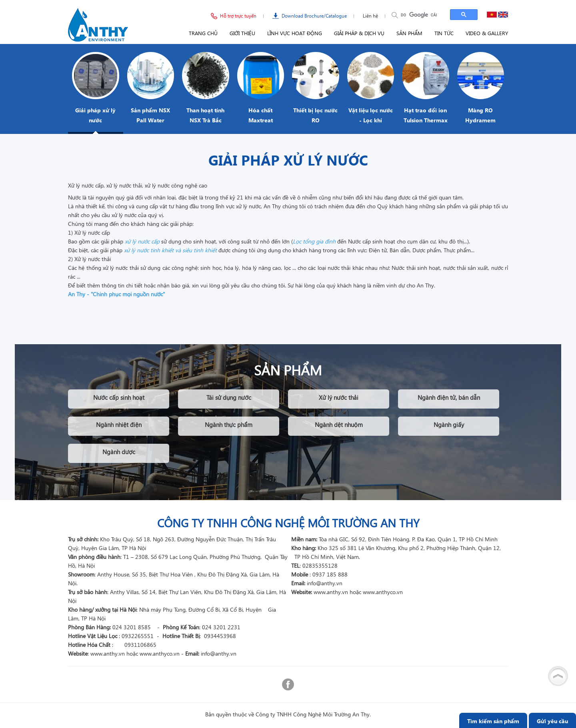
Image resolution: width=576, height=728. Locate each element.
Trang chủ (203, 33)
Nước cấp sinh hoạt (119, 397)
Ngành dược (119, 452)
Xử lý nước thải (339, 397)
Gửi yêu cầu (552, 721)
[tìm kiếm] (420, 15)
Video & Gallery (487, 33)
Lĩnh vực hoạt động (295, 33)
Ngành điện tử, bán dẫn (449, 397)
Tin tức (444, 33)
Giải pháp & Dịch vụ (359, 33)
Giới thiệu (242, 33)
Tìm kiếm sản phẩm (493, 721)
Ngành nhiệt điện (119, 425)
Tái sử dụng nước (229, 397)
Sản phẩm (409, 33)
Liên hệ (370, 16)
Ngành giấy (449, 425)
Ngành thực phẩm (229, 425)
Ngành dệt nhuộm (339, 425)
